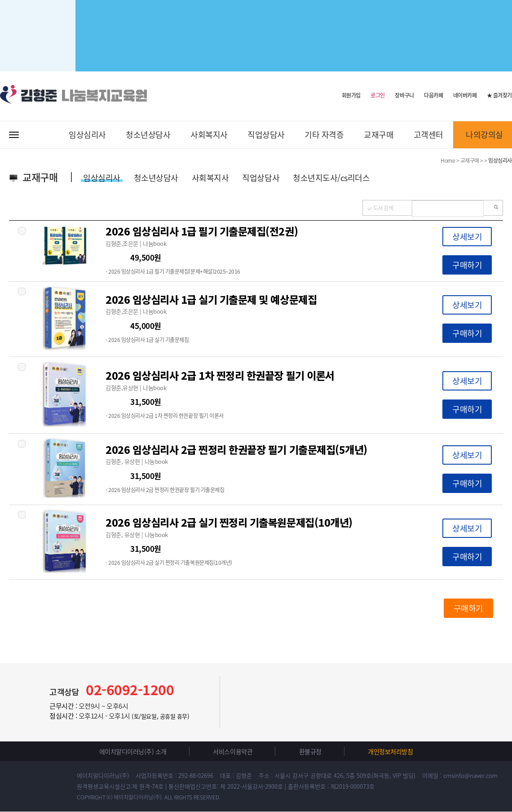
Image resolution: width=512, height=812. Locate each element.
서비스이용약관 (233, 751)
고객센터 (428, 135)
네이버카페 (465, 95)
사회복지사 (209, 135)
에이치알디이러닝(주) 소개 (133, 751)
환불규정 (310, 751)
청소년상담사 (148, 135)
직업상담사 (266, 135)
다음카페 (433, 95)
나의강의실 (484, 135)
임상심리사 (87, 135)
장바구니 (404, 95)
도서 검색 (383, 208)
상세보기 (467, 237)
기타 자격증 (324, 135)
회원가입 (351, 95)
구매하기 (467, 265)
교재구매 (379, 135)
